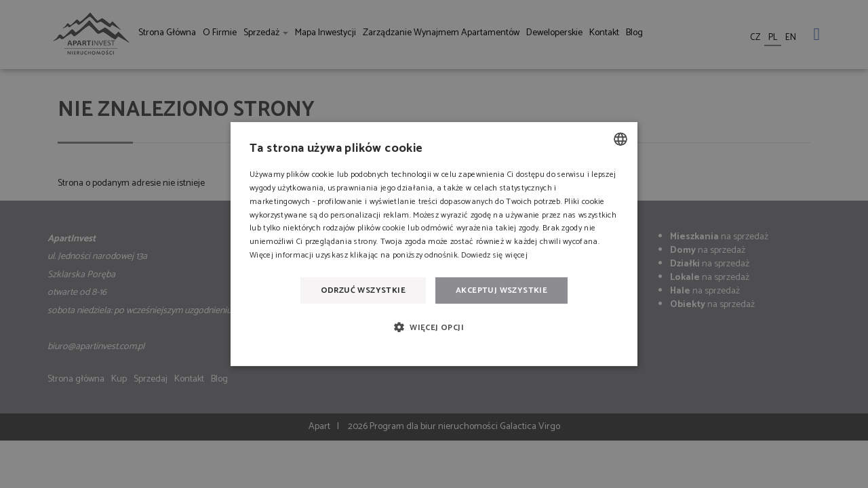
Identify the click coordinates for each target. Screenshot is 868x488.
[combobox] (620, 139)
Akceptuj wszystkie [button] (501, 290)
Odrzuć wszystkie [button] (363, 290)
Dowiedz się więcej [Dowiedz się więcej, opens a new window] (494, 255)
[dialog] (434, 244)
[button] (434, 327)
